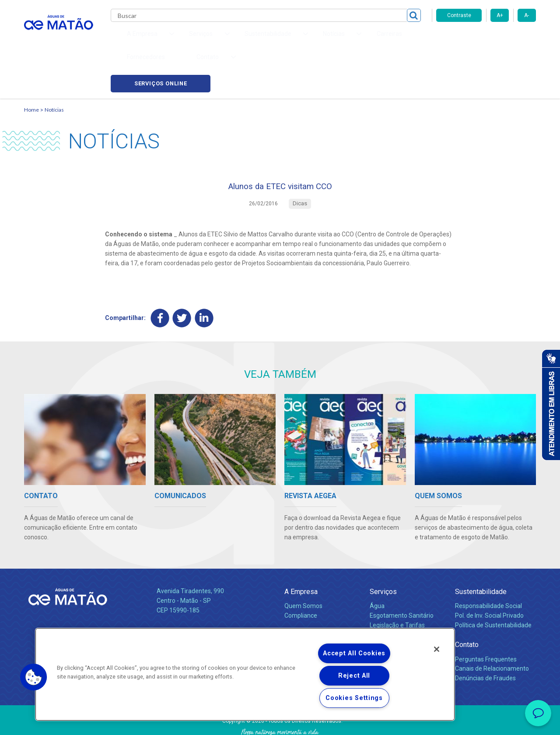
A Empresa (301, 556)
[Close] (437, 649)
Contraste (459, 15)
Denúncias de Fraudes (485, 642)
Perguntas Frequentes (486, 623)
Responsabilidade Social (488, 570)
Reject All (354, 676)
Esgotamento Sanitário (402, 580)
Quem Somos (303, 570)
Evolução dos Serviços (400, 599)
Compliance (301, 580)
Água (377, 570)
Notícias (54, 68)
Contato (467, 609)
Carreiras (315, 39)
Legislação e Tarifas (397, 589)
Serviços (383, 556)
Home (31, 68)
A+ (500, 15)
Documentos (387, 608)
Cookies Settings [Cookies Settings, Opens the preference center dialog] (354, 698)
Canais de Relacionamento (492, 633)
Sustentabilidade (481, 556)
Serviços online (486, 40)
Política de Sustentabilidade (493, 589)
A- (527, 15)
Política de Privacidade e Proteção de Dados (280, 722)
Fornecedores (361, 39)
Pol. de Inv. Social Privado (489, 580)
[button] (34, 677)
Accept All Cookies (354, 653)
